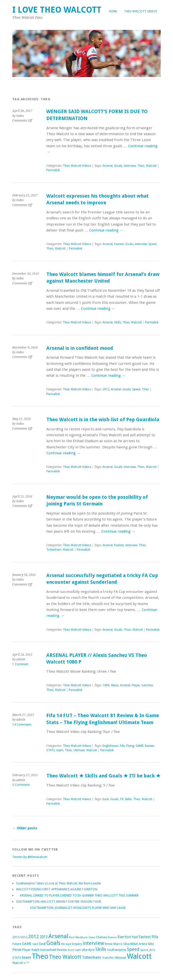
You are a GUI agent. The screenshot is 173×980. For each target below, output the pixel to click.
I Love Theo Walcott (57, 10)
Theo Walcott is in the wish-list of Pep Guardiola (103, 420)
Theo (141, 166)
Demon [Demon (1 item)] (112, 937)
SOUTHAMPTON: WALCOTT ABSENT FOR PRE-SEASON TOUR (59, 902)
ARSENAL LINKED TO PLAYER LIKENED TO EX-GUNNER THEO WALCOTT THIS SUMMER (77, 895)
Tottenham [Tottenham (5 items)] (91, 957)
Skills (118, 322)
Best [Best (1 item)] (72, 937)
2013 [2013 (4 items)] (44, 937)
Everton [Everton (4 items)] (124, 937)
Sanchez (147, 685)
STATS (51, 750)
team (60, 750)
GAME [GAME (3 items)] (27, 944)
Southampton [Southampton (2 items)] (117, 950)
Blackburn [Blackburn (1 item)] (82, 937)
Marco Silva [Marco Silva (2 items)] (121, 944)
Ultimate (79, 750)
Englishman (110, 746)
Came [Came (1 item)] (92, 937)
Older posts (25, 828)
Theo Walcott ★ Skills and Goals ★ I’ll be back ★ (103, 776)
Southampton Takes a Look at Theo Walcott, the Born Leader (59, 883)
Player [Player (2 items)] (26, 950)
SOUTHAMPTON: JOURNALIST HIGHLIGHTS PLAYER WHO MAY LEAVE (71, 908)
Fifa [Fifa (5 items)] (155, 937)
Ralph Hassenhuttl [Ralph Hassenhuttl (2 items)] (44, 950)
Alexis (115, 685)
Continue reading (106, 230)
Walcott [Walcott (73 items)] (139, 956)
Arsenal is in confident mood (80, 348)
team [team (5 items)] (26, 957)
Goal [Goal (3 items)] (42, 944)
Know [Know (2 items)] (109, 944)
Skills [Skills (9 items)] (101, 949)
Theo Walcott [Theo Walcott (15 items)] (65, 957)
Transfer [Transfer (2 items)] (108, 958)
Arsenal (108, 166)
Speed (152, 244)
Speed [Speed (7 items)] (133, 949)
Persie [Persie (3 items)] (17, 950)
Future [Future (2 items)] (17, 944)
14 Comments (22, 725)
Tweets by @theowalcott (30, 857)
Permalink (53, 170)
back (106, 799)
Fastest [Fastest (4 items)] (145, 937)
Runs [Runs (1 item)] (71, 950)
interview (130, 166)
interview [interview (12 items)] (93, 943)
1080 (106, 685)
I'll (122, 799)
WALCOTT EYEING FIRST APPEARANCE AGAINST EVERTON (57, 889)
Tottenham (54, 550)
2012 (106, 389)
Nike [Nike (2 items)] (151, 944)
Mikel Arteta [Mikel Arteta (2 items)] (139, 944)
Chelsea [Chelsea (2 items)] (101, 937)
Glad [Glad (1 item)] (35, 944)
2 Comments (21, 785)
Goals (118, 166)
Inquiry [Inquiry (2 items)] (77, 944)
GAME (139, 746)
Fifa (122, 746)
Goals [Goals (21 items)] (53, 943)
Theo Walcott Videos (141, 11)
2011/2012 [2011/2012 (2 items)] (20, 937)
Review (149, 746)
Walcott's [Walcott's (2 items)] (19, 963)
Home (113, 11)
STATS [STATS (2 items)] (17, 958)
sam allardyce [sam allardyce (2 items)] (85, 950)
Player (136, 685)
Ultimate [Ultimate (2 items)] (120, 958)
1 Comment (20, 664)
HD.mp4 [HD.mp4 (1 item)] (66, 944)
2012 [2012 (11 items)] (34, 937)
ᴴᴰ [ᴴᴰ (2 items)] (28, 963)
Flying (130, 746)
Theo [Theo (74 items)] (40, 956)
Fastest (119, 244)
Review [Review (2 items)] (62, 950)
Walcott (151, 166)
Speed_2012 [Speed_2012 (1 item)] (148, 950)
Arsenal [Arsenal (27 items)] (58, 936)
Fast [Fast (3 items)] (135, 937)
